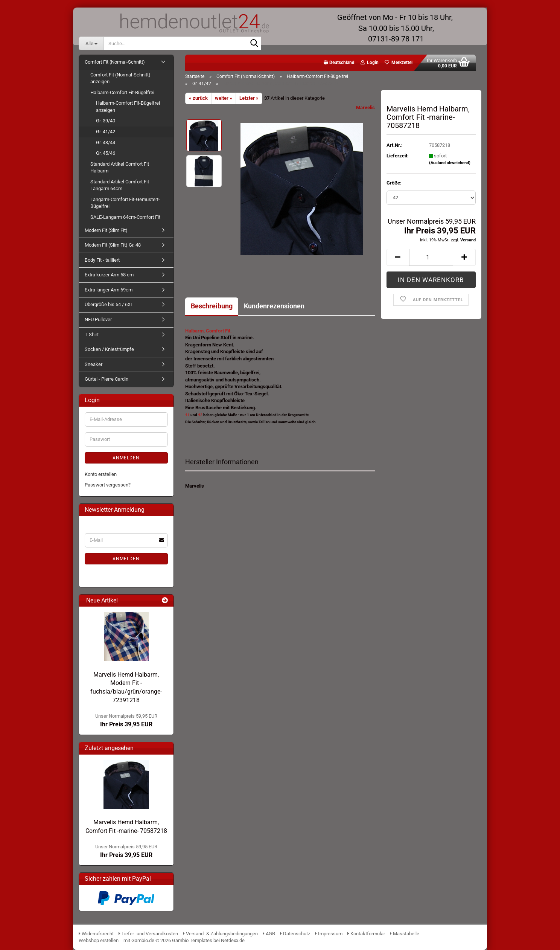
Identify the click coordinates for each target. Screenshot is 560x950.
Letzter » (249, 98)
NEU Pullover (98, 319)
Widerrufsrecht (96, 934)
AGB (269, 934)
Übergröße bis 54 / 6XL (109, 304)
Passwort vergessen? (108, 485)
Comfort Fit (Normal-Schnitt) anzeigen (120, 78)
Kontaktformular (366, 934)
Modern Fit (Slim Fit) (106, 230)
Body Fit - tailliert (102, 260)
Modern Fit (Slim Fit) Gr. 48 (113, 245)
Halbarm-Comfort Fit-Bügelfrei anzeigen (128, 107)
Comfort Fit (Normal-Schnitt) (115, 62)
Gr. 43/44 (106, 143)
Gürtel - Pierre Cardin (107, 379)
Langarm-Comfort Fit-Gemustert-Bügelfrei (125, 203)
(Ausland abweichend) (450, 163)
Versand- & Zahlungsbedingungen (221, 934)
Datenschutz (295, 934)
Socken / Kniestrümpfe (109, 349)
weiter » (224, 98)
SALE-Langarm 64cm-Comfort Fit (125, 217)
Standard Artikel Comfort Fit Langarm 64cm (120, 185)
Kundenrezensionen (274, 306)
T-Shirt (92, 335)
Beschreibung (212, 306)
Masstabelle (405, 934)
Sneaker (94, 364)
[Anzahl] (431, 257)
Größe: (394, 183)
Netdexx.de (233, 940)
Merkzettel (399, 63)
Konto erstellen (101, 474)
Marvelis (365, 108)
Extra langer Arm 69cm (109, 290)
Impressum (329, 934)
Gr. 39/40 (106, 121)
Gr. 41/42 (106, 132)
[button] (339, 63)
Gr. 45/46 (106, 153)
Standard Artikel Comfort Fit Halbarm (120, 168)
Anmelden (126, 458)
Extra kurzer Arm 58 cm (109, 275)
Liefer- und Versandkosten (148, 934)
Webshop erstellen (99, 940)
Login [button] (370, 63)
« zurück (198, 98)
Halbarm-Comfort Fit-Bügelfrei (122, 92)
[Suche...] (91, 43)
